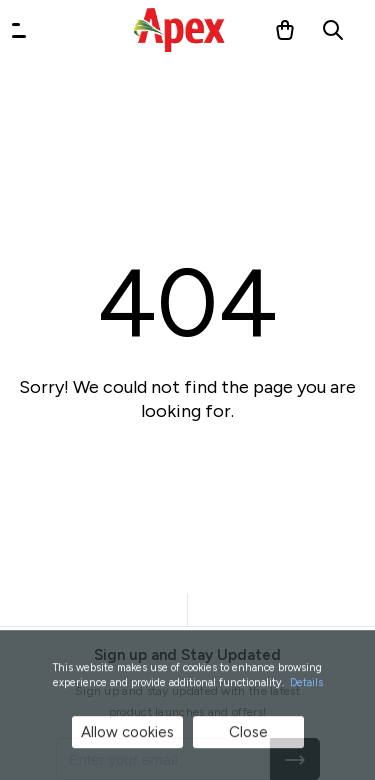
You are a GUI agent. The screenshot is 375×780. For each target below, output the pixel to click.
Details (306, 683)
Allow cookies (127, 733)
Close (248, 733)
